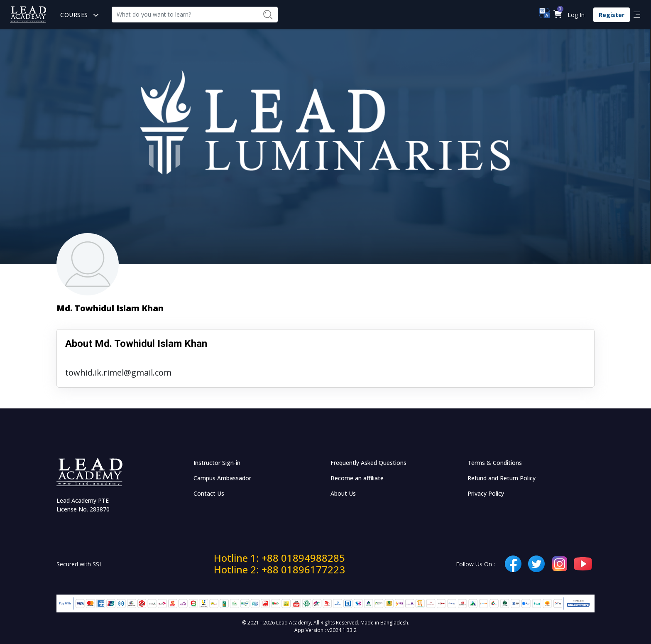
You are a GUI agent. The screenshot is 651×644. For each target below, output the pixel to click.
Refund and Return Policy (502, 478)
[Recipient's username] (185, 15)
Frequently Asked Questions (368, 463)
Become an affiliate (357, 478)
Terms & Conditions (495, 463)
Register (612, 15)
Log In (576, 15)
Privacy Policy (486, 493)
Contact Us (209, 493)
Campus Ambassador (222, 478)
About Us (343, 493)
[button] (557, 15)
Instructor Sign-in (217, 463)
